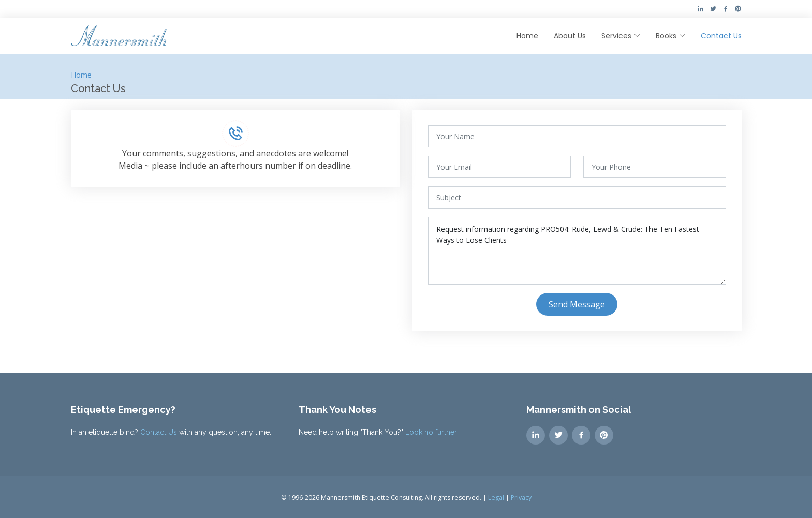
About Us (570, 36)
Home (527, 36)
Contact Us (721, 36)
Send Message (577, 304)
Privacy (521, 498)
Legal (496, 498)
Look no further (431, 432)
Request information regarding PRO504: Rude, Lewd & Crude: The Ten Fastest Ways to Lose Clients (577, 251)
